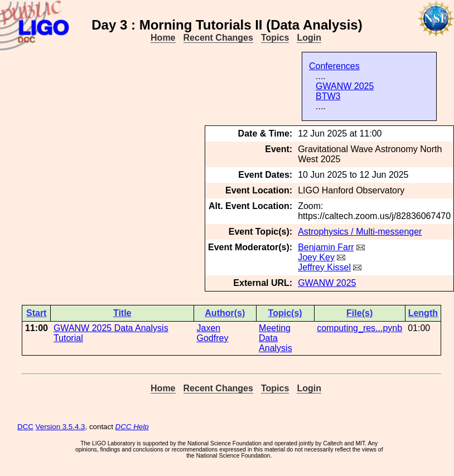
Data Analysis (276, 343)
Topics (275, 38)
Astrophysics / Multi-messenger (360, 232)
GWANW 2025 (345, 86)
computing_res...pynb (359, 328)
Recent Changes (218, 38)
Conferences (334, 66)
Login (309, 38)
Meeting (275, 328)
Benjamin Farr (326, 247)
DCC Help (132, 427)
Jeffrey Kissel (324, 267)
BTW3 (328, 96)
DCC (25, 427)
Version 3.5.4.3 (61, 427)
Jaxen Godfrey (213, 333)
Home (163, 38)
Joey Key (316, 257)
